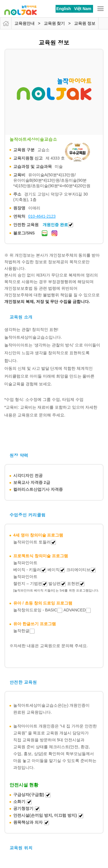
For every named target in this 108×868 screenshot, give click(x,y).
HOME (6, 23)
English (64, 9)
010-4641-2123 (42, 216)
